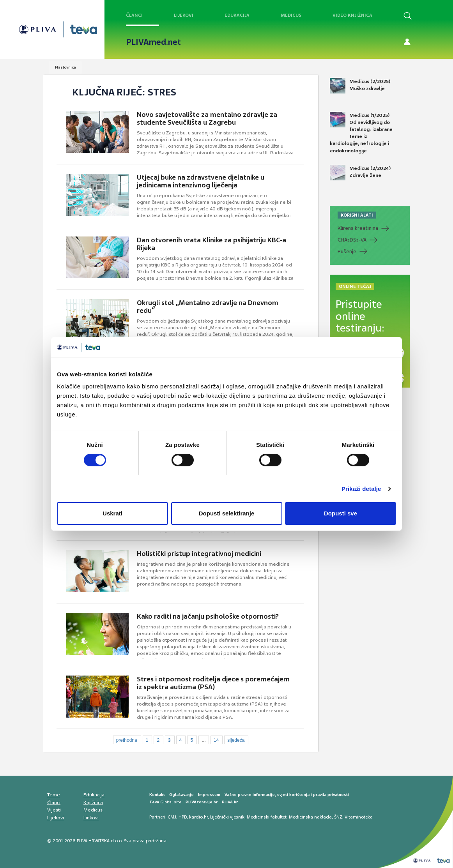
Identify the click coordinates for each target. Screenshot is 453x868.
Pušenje (347, 251)
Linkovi (91, 818)
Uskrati (112, 513)
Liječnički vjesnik (227, 817)
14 (216, 740)
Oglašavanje (181, 795)
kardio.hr (198, 817)
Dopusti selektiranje (227, 513)
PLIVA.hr (230, 802)
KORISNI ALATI (357, 215)
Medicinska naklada (310, 817)
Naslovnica (65, 67)
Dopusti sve (341, 513)
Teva (154, 802)
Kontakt (157, 795)
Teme (54, 795)
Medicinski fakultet (267, 817)
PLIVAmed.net (153, 42)
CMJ (172, 817)
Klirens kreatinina (358, 228)
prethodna (127, 740)
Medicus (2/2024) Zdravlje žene (360, 173)
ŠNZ (338, 817)
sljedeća (236, 740)
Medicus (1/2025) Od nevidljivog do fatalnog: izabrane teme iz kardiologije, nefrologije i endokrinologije (361, 133)
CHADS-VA (352, 240)
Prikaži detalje (361, 489)
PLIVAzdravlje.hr (202, 802)
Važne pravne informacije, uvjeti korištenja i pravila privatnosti (287, 795)
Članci (134, 15)
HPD (183, 817)
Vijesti (54, 810)
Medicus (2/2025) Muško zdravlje (360, 86)
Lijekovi (184, 15)
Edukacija (237, 15)
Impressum (209, 795)
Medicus (291, 15)
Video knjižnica (352, 15)
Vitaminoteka (359, 817)
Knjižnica (93, 803)
